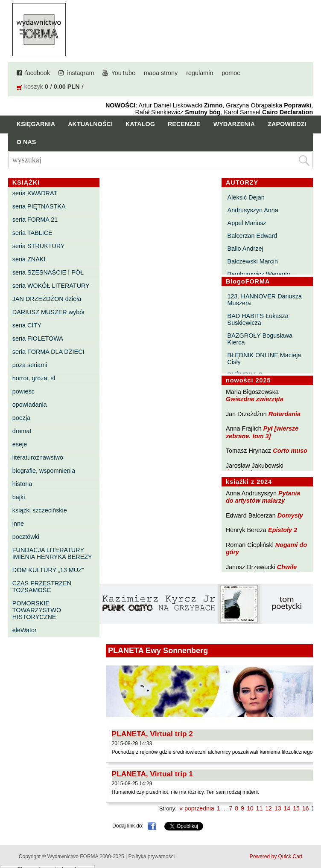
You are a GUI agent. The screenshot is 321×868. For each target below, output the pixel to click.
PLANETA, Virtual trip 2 (152, 734)
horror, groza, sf (34, 378)
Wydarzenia (234, 124)
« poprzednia (197, 808)
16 (306, 808)
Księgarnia (36, 124)
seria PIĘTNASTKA (39, 206)
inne (18, 524)
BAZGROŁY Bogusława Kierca (260, 339)
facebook (38, 73)
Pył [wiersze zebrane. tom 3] (262, 432)
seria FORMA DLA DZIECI (48, 352)
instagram (80, 73)
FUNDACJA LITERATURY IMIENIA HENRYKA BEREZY (52, 553)
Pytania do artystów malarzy (263, 497)
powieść (23, 391)
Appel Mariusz (247, 223)
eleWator (25, 630)
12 (268, 808)
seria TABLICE (32, 233)
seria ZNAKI (29, 259)
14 (287, 808)
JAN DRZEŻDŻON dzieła (47, 299)
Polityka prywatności (151, 856)
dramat (22, 431)
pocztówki (26, 537)
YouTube (123, 73)
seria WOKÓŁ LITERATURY (51, 286)
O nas (26, 142)
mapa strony (161, 73)
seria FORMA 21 (35, 220)
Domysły (290, 515)
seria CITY (27, 325)
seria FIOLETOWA (38, 339)
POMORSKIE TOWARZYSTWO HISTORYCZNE (37, 610)
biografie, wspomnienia (44, 471)
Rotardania (285, 414)
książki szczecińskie (40, 510)
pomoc (231, 73)
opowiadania (30, 405)
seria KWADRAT (35, 193)
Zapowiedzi (287, 124)
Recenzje (184, 124)
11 (260, 808)
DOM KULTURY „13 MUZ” (48, 570)
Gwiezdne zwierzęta (255, 399)
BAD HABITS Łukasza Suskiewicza (258, 319)
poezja (21, 418)
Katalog (140, 124)
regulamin (200, 73)
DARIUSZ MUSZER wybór (49, 312)
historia (22, 484)
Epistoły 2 (283, 530)
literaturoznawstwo (38, 457)
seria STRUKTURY (39, 246)
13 (278, 808)
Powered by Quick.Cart (276, 856)
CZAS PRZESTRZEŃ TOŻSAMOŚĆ (42, 587)
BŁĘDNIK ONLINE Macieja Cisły (264, 359)
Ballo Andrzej (245, 249)
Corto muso (290, 451)
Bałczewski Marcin (253, 261)
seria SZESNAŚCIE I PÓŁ (48, 272)
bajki (19, 497)
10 (250, 808)
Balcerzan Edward (252, 236)
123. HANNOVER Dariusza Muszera (265, 300)
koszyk (34, 87)
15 (296, 808)
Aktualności (90, 124)
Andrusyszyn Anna (253, 210)
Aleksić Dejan (246, 197)
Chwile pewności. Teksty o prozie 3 (266, 571)
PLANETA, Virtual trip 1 (152, 774)
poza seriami (30, 365)
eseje (20, 444)
